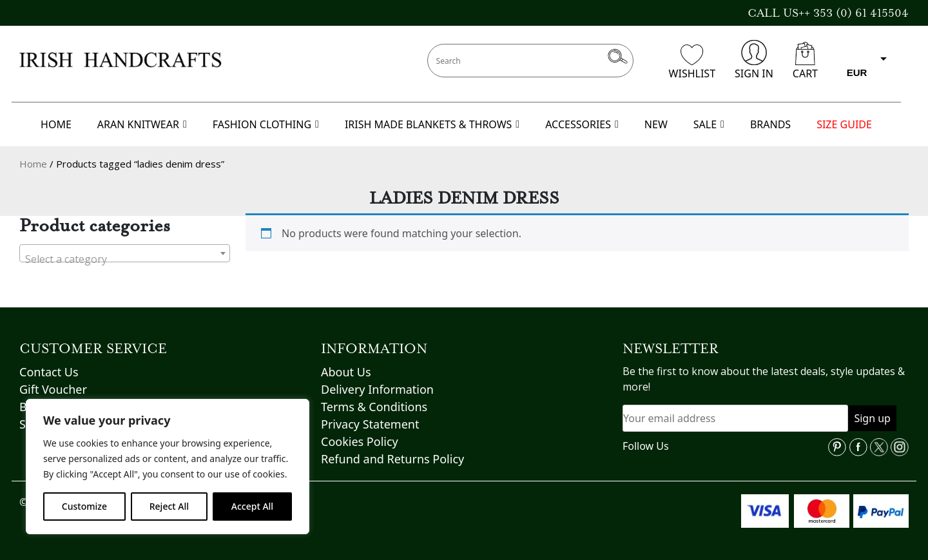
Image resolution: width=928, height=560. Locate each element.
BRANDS (770, 124)
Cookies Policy (360, 441)
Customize (84, 506)
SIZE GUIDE (844, 124)
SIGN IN (754, 60)
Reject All (169, 506)
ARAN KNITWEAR (142, 124)
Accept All (252, 506)
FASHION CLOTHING (266, 124)
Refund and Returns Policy (392, 459)
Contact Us (49, 372)
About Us (346, 372)
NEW (656, 124)
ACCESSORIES (582, 124)
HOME (56, 124)
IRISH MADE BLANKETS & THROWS (432, 124)
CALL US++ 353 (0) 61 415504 (828, 13)
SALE (709, 124)
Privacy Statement (370, 424)
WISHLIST (692, 63)
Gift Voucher (53, 389)
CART (805, 61)
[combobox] (125, 253)
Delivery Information (377, 389)
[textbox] (125, 259)
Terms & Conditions (374, 407)
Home (33, 164)
